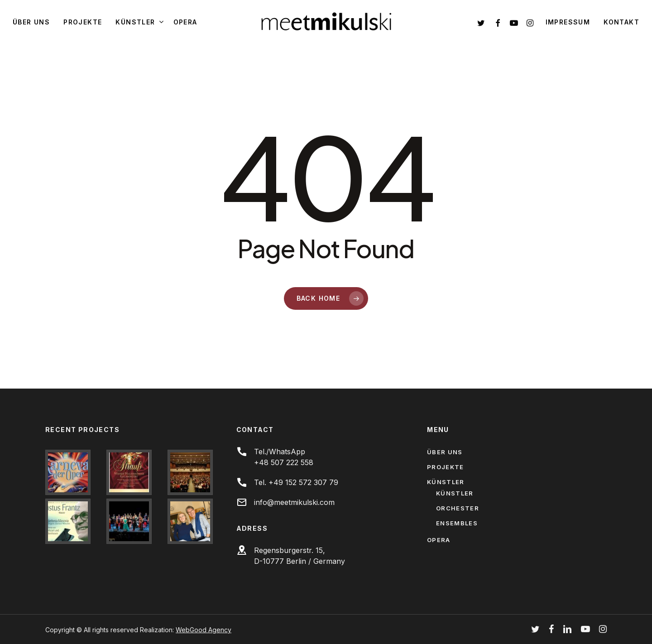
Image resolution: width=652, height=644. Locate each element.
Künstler (446, 482)
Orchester (458, 508)
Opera (439, 540)
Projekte (445, 467)
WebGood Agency (204, 630)
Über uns (445, 452)
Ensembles (457, 523)
